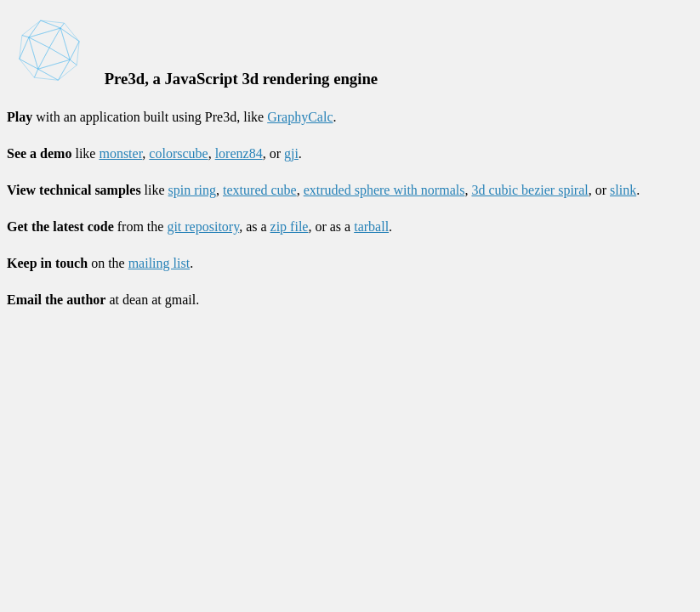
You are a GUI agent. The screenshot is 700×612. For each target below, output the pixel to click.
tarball (371, 227)
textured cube (260, 190)
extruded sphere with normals (384, 190)
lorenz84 (239, 153)
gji (291, 153)
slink (623, 190)
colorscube (178, 153)
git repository (203, 227)
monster (120, 153)
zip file (290, 227)
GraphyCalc (300, 117)
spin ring (192, 190)
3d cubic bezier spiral (529, 190)
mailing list (159, 263)
